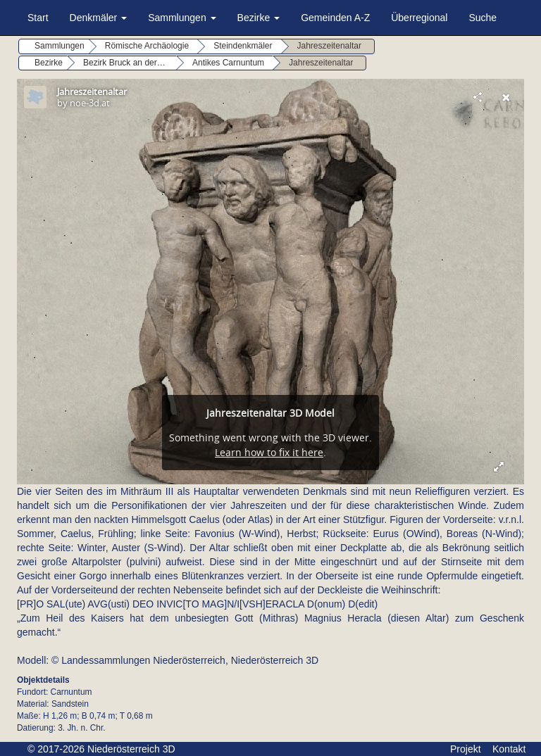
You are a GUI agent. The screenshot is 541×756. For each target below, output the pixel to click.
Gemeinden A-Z (335, 18)
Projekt (466, 749)
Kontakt (509, 749)
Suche (483, 18)
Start (38, 18)
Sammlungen (182, 18)
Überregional (419, 18)
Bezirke (259, 18)
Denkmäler (99, 18)
